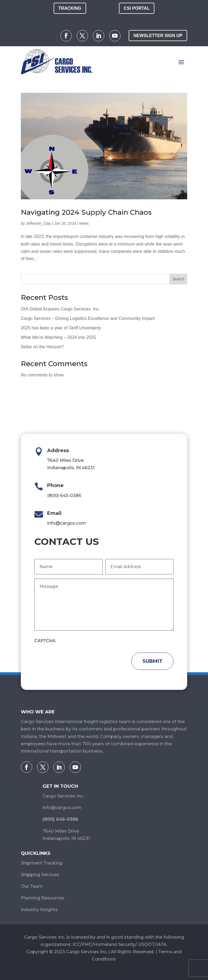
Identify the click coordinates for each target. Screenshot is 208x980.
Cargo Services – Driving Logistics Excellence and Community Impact (88, 318)
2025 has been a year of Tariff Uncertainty (61, 328)
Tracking (70, 8)
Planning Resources (43, 898)
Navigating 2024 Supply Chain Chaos (86, 212)
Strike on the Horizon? (42, 347)
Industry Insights (39, 910)
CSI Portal (137, 8)
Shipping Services (40, 875)
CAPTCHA (45, 641)
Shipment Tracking (42, 863)
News (84, 223)
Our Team (32, 886)
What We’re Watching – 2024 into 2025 (58, 337)
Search (178, 279)
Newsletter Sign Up (158, 36)
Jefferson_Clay (38, 223)
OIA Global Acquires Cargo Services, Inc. (60, 309)
